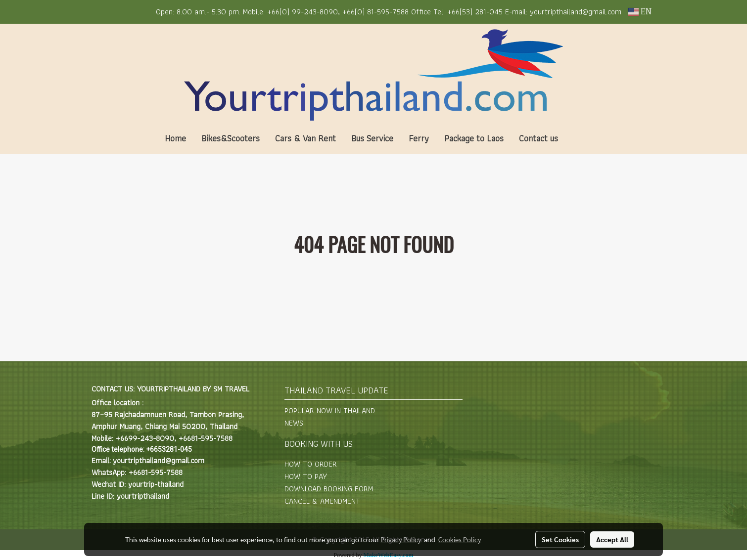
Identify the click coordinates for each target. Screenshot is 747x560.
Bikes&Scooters (231, 138)
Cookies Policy (460, 539)
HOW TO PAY (306, 476)
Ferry (419, 138)
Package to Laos (474, 138)
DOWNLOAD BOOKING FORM (329, 489)
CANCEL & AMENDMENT (322, 501)
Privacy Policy (401, 539)
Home (175, 138)
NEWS (294, 423)
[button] (580, 138)
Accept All (612, 539)
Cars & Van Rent (305, 138)
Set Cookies (560, 539)
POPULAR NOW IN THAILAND (330, 410)
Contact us (538, 138)
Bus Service (372, 138)
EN (640, 12)
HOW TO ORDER (311, 464)
